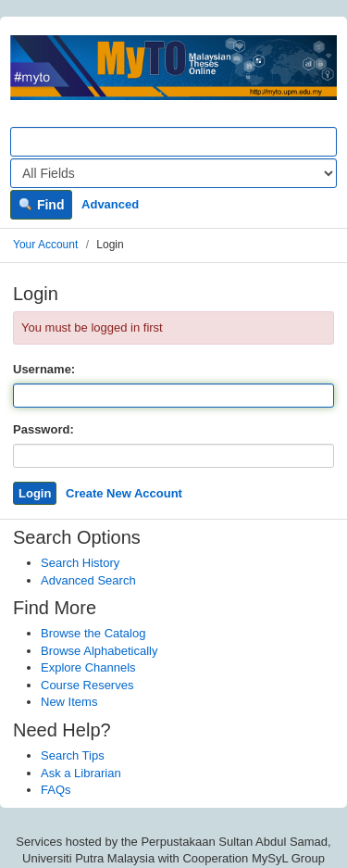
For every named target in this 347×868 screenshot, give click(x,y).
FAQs (56, 790)
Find (41, 205)
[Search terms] (173, 142)
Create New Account (124, 493)
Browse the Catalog (93, 633)
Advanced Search (88, 580)
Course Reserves (87, 685)
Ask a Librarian (81, 773)
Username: (44, 369)
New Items (69, 702)
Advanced (110, 204)
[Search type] (173, 173)
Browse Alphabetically (99, 651)
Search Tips (73, 755)
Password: (43, 429)
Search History (80, 563)
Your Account (45, 245)
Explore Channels (88, 667)
